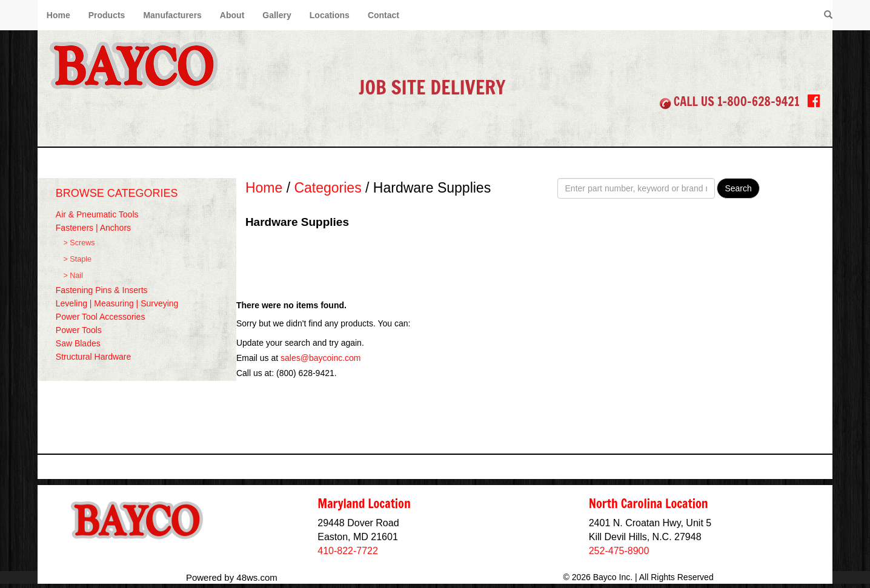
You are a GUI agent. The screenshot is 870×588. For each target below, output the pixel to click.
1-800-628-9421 (759, 101)
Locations (330, 15)
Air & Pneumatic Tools (97, 214)
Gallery (277, 15)
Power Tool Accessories (101, 317)
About (232, 15)
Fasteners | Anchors (93, 228)
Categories (327, 188)
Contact (384, 15)
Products (107, 15)
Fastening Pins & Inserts (102, 290)
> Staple (77, 259)
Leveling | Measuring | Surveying (117, 303)
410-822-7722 (348, 551)
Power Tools (79, 330)
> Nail (73, 276)
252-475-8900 (619, 551)
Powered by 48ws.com (232, 577)
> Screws (79, 243)
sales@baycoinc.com (321, 358)
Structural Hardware (94, 357)
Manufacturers (172, 15)
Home (58, 15)
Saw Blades (78, 343)
